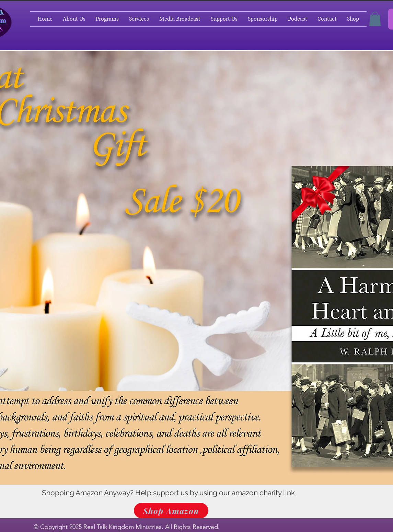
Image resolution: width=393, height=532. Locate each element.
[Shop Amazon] (171, 511)
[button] (375, 19)
